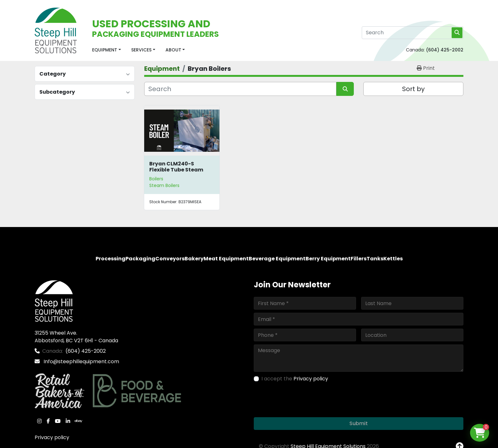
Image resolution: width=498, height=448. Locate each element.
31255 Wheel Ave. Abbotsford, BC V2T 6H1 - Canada (76, 337)
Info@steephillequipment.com (81, 361)
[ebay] (78, 421)
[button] (107, 50)
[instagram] (39, 421)
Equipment (105, 50)
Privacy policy (52, 437)
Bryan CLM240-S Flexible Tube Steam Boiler (176, 170)
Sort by (413, 89)
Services (141, 50)
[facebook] (48, 421)
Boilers (156, 179)
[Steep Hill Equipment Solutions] (54, 301)
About (173, 50)
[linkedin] (68, 421)
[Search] (413, 33)
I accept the (295, 379)
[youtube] (58, 421)
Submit (359, 423)
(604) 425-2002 (445, 50)
